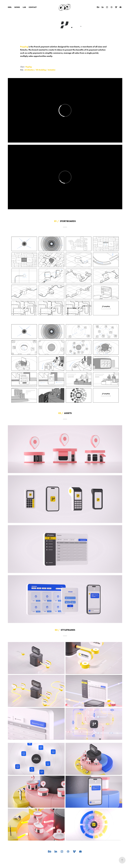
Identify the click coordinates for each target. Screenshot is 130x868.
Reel (10, 7)
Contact (33, 7)
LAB (24, 7)
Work (17, 7)
